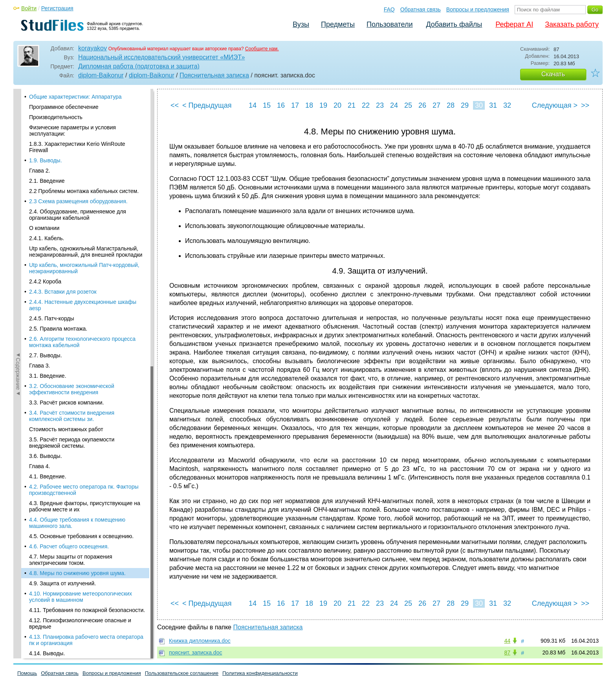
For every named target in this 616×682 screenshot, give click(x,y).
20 (337, 105)
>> (585, 105)
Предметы (338, 24)
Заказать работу (572, 24)
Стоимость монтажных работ (66, 135)
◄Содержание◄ (18, 226)
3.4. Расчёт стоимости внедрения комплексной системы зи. (72, 121)
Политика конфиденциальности (260, 673)
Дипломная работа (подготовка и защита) (139, 66)
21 (352, 105)
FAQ (389, 9)
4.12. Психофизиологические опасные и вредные (80, 329)
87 (507, 653)
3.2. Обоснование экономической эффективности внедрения (72, 95)
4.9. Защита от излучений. (62, 289)
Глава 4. (39, 172)
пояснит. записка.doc (195, 653)
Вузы (301, 24)
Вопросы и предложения (478, 9)
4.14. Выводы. (47, 359)
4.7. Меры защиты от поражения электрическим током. (71, 265)
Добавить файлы (454, 24)
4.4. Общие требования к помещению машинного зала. (77, 228)
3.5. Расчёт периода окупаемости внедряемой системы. (72, 148)
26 (422, 105)
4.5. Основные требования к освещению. (81, 242)
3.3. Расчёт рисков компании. (66, 108)
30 (479, 105)
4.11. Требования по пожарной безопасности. (87, 316)
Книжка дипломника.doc (200, 641)
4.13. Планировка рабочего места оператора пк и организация (86, 346)
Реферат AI (514, 24)
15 (267, 105)
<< (175, 105)
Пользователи (390, 24)
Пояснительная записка (214, 75)
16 (281, 105)
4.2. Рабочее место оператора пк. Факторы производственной (84, 195)
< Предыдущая (207, 105)
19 (323, 105)
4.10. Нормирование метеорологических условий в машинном (81, 302)
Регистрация (57, 8)
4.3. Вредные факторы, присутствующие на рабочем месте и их (85, 212)
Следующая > (555, 105)
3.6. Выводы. (46, 162)
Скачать (553, 74)
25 (408, 105)
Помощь (27, 673)
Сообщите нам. (262, 49)
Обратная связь (421, 9)
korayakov (93, 48)
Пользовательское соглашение (182, 673)
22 (366, 105)
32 (507, 105)
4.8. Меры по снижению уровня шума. (77, 279)
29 (465, 105)
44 (507, 641)
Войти (29, 8)
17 (295, 105)
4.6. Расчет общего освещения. (69, 252)
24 (394, 105)
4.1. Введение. (48, 182)
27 (436, 105)
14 (253, 105)
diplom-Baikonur (101, 75)
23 (380, 105)
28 (451, 105)
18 (309, 105)
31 (493, 105)
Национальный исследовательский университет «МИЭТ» (161, 57)
